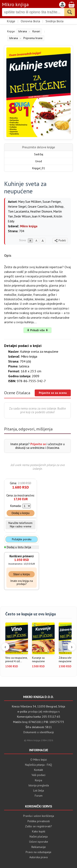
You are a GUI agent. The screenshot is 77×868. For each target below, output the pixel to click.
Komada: (16, 506)
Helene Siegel (17, 207)
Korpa (38, 780)
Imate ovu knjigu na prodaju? (22, 583)
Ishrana (22, 31)
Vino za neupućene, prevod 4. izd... (16, 660)
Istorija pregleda (39, 785)
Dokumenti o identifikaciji (39, 732)
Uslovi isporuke (39, 842)
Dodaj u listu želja (19, 547)
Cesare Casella (38, 207)
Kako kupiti (39, 831)
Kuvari (36, 31)
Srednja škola (55, 21)
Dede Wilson (22, 216)
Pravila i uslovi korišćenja (39, 816)
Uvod (39, 161)
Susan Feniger (52, 202)
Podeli (60, 240)
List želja (39, 790)
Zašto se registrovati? (38, 826)
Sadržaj (39, 154)
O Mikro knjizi (39, 760)
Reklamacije (39, 847)
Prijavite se (38, 444)
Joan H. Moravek (42, 216)
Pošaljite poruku (22, 539)
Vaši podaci (38, 775)
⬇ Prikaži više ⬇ (37, 330)
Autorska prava (38, 857)
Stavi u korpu (22, 574)
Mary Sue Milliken (30, 202)
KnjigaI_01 (39, 168)
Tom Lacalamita (18, 211)
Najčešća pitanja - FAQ (38, 765)
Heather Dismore (41, 211)
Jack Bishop (56, 207)
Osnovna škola (30, 21)
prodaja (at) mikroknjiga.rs (44, 712)
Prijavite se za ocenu (53, 393)
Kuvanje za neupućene (38, 660)
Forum (39, 796)
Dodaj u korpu (20, 513)
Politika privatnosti (39, 821)
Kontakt (38, 770)
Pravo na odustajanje (38, 852)
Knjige (11, 21)
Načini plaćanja (39, 836)
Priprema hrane (33, 38)
